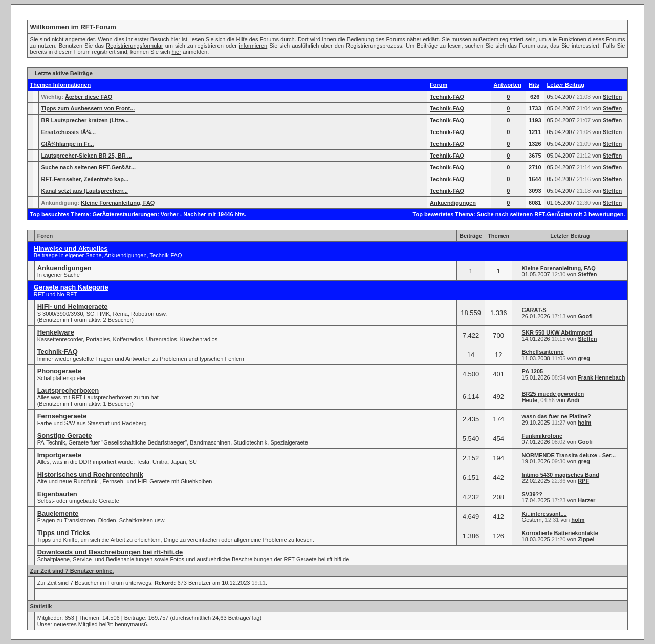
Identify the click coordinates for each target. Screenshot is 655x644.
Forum (439, 85)
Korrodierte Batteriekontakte (560, 533)
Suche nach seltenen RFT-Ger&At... (89, 167)
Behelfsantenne (543, 352)
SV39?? (532, 494)
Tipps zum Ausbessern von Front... (88, 108)
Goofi (585, 316)
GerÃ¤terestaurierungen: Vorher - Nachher (149, 214)
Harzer (586, 500)
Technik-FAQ (447, 97)
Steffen (612, 97)
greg (584, 358)
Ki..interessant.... (544, 514)
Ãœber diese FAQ (89, 97)
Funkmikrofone (542, 436)
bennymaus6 (131, 624)
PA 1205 (533, 371)
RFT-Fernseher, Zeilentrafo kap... (85, 179)
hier (177, 52)
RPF (583, 481)
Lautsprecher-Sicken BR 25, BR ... (87, 156)
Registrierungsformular (134, 46)
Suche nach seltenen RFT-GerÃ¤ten (525, 214)
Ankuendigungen (453, 203)
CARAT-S (534, 310)
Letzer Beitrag (566, 85)
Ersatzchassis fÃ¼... (69, 132)
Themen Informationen (61, 85)
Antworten (508, 85)
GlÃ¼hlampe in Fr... (68, 144)
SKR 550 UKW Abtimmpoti (557, 332)
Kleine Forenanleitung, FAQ (118, 203)
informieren (253, 46)
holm (584, 423)
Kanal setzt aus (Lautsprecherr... (85, 191)
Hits (534, 85)
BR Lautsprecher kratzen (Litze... (85, 120)
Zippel (586, 539)
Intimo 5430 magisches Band (561, 475)
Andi (573, 400)
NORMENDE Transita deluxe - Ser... (569, 455)
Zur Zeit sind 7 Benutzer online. (72, 571)
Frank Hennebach (601, 377)
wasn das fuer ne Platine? (556, 416)
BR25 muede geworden (553, 394)
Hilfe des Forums (258, 39)
